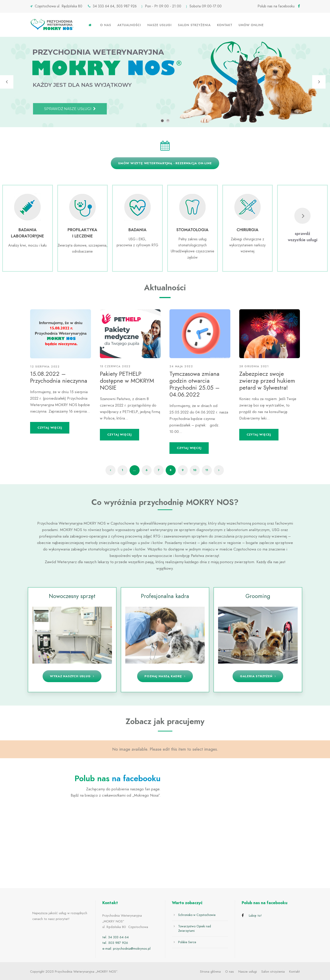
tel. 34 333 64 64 (115, 937)
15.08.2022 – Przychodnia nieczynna (59, 377)
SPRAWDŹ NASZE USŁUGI (70, 109)
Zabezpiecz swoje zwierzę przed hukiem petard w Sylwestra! (267, 381)
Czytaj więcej (50, 428)
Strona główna (210, 972)
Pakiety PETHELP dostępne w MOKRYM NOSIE (127, 381)
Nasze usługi (160, 25)
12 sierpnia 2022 (45, 367)
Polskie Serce (187, 942)
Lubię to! (255, 916)
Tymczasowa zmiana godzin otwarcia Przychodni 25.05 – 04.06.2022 (195, 384)
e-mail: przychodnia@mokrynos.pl (126, 949)
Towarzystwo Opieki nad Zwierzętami (195, 929)
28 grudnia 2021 (254, 366)
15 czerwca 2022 (115, 366)
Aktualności (129, 25)
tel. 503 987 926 (115, 943)
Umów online (251, 25)
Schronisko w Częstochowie (197, 915)
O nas (106, 25)
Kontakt (225, 25)
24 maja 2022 (181, 366)
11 (207, 470)
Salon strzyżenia (194, 25)
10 (195, 470)
